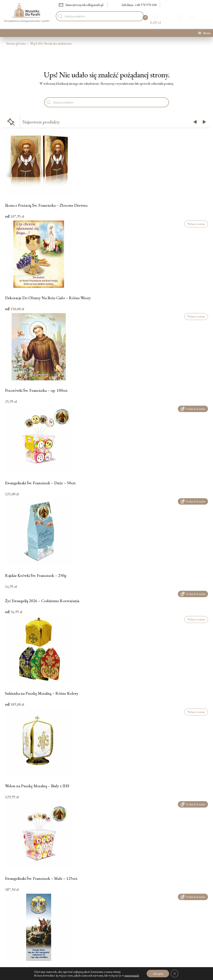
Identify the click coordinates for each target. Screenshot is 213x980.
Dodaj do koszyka (193, 409)
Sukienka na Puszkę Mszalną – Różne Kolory (42, 693)
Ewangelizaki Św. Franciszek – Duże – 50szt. (41, 483)
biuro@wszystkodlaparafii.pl (80, 5)
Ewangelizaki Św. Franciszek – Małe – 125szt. (41, 878)
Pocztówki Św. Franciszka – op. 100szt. (37, 390)
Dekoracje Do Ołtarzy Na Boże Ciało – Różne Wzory (48, 298)
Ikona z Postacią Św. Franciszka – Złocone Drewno (46, 205)
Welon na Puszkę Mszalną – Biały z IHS (37, 786)
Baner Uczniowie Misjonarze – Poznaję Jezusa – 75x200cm (52, 971)
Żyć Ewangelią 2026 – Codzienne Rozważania (42, 601)
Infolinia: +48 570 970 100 (135, 5)
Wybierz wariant (196, 224)
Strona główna (16, 43)
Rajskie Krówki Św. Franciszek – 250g (36, 575)
